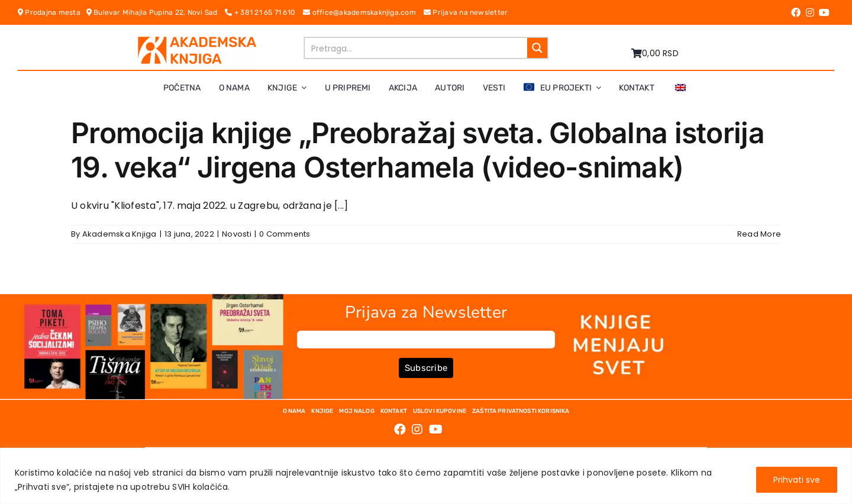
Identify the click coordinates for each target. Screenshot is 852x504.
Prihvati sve (797, 480)
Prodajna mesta (52, 12)
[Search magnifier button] (537, 48)
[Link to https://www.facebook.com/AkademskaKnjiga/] (796, 12)
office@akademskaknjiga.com (363, 12)
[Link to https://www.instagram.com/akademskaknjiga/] (810, 12)
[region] (426, 476)
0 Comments (285, 234)
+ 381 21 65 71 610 (264, 12)
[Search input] (417, 48)
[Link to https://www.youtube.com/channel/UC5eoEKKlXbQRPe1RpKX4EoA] (824, 12)
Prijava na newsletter (466, 12)
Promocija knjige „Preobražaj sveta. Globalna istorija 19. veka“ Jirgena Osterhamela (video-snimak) (418, 150)
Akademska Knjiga (120, 234)
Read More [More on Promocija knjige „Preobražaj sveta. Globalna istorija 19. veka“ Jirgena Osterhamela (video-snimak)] (759, 234)
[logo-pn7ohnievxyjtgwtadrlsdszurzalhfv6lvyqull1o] (197, 41)
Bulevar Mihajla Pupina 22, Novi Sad (156, 12)
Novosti (237, 234)
